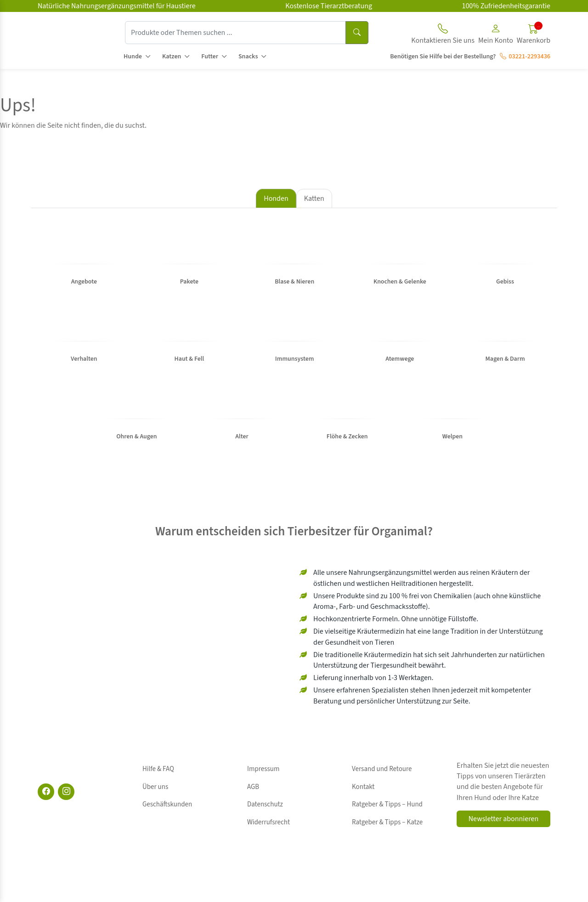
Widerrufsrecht (269, 825)
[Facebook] (46, 821)
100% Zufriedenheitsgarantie (506, 6)
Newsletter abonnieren (503, 848)
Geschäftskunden (167, 815)
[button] (496, 35)
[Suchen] (357, 33)
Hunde (133, 57)
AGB (253, 805)
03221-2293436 (525, 57)
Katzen (172, 57)
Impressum (263, 794)
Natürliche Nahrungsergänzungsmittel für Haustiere (117, 6)
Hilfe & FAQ (158, 794)
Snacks (248, 57)
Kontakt (363, 805)
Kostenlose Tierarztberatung (329, 6)
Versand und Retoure (382, 794)
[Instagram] (66, 821)
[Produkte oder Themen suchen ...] (235, 33)
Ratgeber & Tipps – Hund (387, 815)
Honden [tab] (276, 199)
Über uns (155, 805)
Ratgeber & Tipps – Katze (387, 825)
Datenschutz (265, 815)
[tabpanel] (294, 353)
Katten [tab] (314, 199)
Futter (210, 57)
